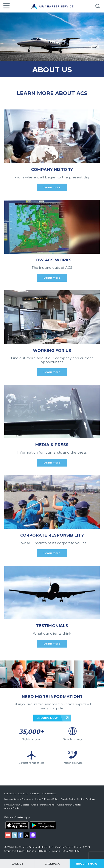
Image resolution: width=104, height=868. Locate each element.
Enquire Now (87, 864)
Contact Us (10, 794)
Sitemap (35, 794)
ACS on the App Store (17, 825)
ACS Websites (49, 794)
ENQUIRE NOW (47, 718)
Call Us (17, 864)
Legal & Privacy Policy (47, 799)
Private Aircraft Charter (17, 805)
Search (98, 6)
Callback (52, 864)
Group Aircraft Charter (43, 805)
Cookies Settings (86, 799)
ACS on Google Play (43, 825)
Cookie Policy (68, 799)
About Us (23, 794)
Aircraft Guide (12, 808)
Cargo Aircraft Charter (69, 805)
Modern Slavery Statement (19, 799)
